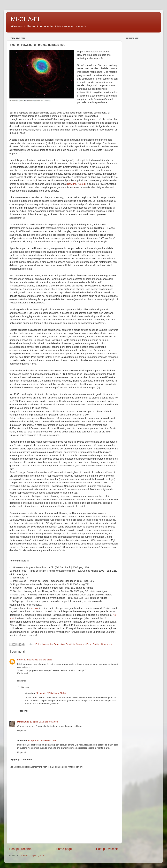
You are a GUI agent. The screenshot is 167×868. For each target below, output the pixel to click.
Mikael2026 (23, 722)
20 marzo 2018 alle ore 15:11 (38, 660)
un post (35, 608)
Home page (64, 849)
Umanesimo (107, 644)
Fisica (38, 644)
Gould (82, 184)
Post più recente (20, 849)
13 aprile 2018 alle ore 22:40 (42, 740)
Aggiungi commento (21, 759)
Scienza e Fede (84, 644)
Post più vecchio (107, 849)
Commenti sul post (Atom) (32, 856)
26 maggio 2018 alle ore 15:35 (51, 693)
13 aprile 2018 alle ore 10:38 (44, 722)
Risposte (25, 687)
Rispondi (22, 681)
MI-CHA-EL (26, 19)
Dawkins (72, 184)
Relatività (70, 644)
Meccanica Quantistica (53, 644)
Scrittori (96, 644)
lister (20, 660)
